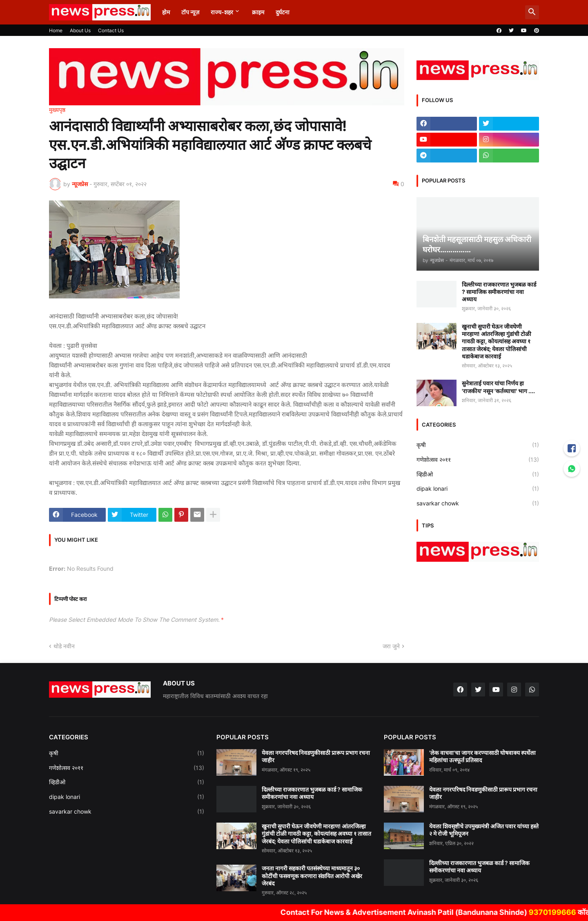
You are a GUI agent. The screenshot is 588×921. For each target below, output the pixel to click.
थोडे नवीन (64, 646)
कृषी (478, 445)
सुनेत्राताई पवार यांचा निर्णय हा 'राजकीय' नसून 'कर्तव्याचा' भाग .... (498, 387)
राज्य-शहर (222, 12)
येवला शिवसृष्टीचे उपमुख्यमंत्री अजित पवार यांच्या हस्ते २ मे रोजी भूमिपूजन (484, 830)
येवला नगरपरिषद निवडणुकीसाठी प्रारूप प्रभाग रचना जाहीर (316, 756)
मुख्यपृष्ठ (57, 110)
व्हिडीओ (478, 474)
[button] (532, 12)
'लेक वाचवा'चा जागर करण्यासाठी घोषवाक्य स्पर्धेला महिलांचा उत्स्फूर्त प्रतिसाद (482, 756)
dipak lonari (478, 489)
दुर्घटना (283, 12)
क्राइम (258, 12)
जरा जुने (391, 646)
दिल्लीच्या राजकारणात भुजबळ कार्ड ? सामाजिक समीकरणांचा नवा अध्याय (499, 292)
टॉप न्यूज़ (190, 12)
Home (56, 30)
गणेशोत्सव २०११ (478, 460)
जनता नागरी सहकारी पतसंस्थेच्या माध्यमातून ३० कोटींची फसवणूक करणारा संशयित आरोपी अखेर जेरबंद (312, 875)
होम (166, 12)
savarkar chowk (478, 503)
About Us (80, 30)
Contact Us (111, 30)
